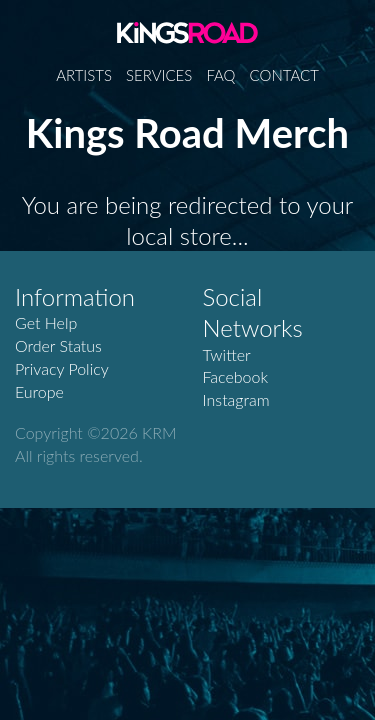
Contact (284, 75)
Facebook (236, 376)
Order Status (58, 345)
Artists (84, 75)
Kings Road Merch (187, 32)
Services (159, 75)
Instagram (236, 399)
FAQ (220, 75)
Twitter (227, 354)
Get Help (46, 322)
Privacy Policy (62, 368)
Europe (39, 391)
